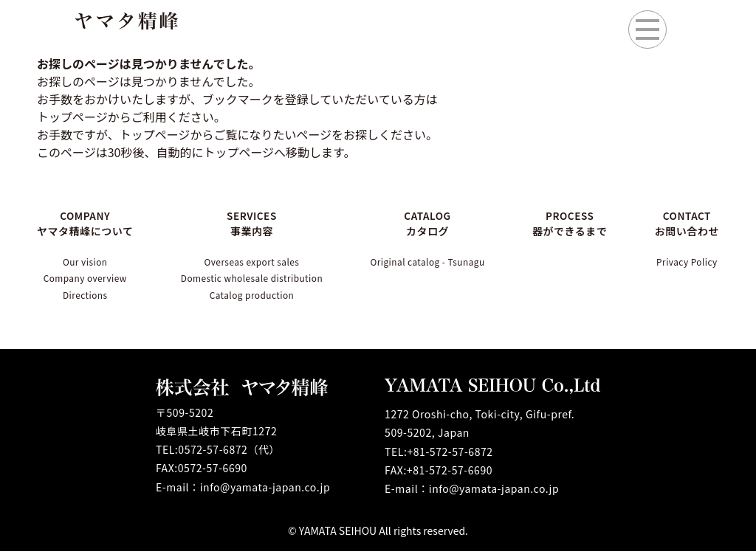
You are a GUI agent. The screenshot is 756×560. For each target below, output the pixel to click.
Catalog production (253, 303)
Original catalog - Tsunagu (438, 263)
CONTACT (683, 222)
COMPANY (86, 222)
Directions (86, 303)
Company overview (86, 283)
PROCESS (576, 222)
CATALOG (438, 222)
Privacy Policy (683, 263)
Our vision (86, 263)
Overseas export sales (252, 263)
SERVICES (253, 222)
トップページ (155, 134)
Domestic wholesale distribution (253, 283)
